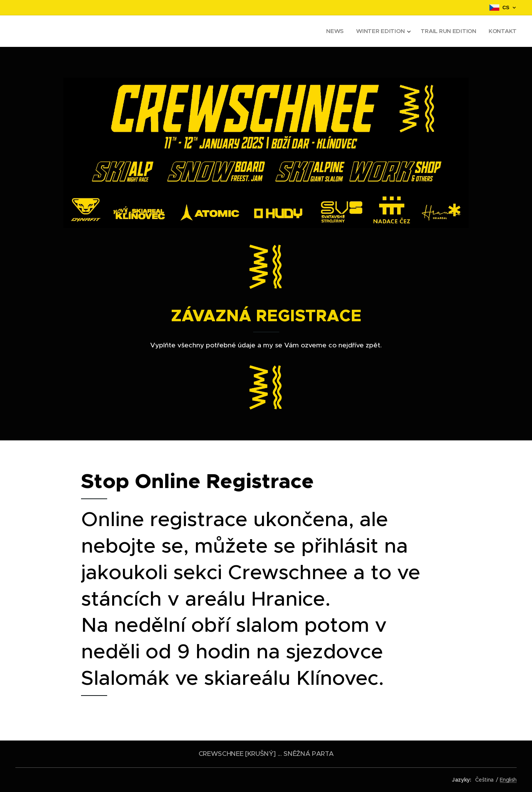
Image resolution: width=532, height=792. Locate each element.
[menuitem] (333, 31)
